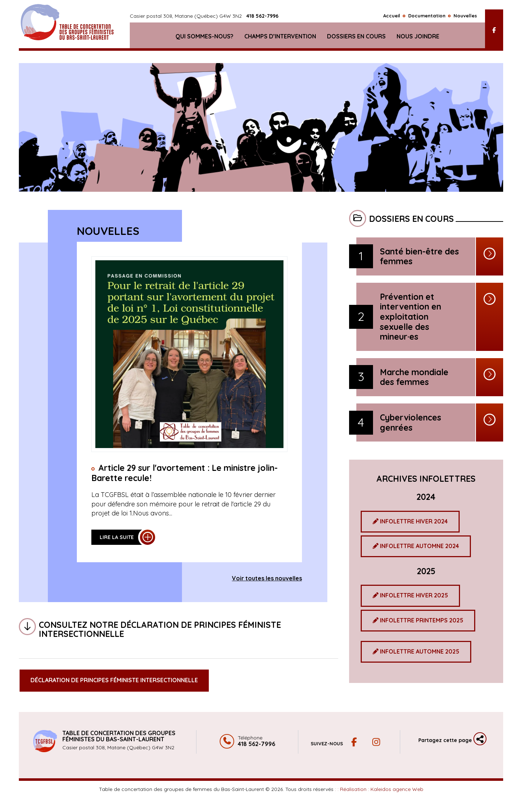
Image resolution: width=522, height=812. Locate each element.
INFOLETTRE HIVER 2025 (410, 595)
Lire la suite (117, 537)
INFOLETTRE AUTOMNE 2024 (416, 546)
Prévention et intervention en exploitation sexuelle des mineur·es (411, 317)
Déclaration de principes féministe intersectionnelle (114, 680)
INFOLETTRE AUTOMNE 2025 (416, 651)
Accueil (392, 17)
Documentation (427, 17)
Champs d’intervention (280, 38)
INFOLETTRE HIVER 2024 (410, 521)
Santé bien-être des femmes (419, 256)
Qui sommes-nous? (204, 38)
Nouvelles (465, 17)
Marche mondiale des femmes (414, 377)
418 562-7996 (262, 18)
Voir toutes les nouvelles (267, 578)
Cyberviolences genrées (411, 422)
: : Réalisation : (379, 789)
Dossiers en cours (356, 38)
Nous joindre (418, 38)
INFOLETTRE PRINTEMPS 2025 (418, 620)
